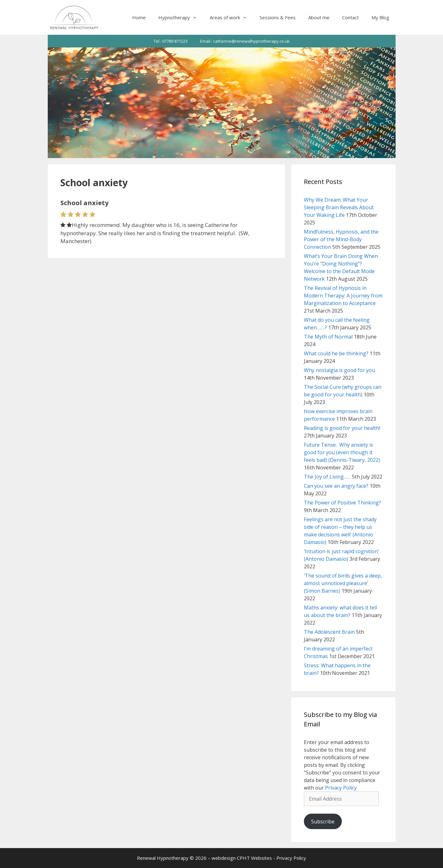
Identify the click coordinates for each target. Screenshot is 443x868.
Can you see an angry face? (336, 486)
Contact (351, 17)
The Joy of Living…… (327, 477)
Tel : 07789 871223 (171, 41)
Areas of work (231, 17)
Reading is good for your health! (342, 428)
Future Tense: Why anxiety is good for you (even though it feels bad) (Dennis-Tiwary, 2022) (342, 452)
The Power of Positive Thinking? (342, 503)
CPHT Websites (254, 858)
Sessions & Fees (278, 17)
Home (139, 17)
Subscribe (323, 822)
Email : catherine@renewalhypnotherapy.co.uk (245, 41)
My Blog (380, 17)
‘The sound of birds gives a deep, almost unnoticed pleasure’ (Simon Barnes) (343, 583)
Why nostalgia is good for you (339, 370)
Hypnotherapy (181, 17)
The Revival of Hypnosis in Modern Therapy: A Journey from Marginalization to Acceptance (343, 296)
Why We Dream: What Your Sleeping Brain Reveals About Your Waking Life (339, 207)
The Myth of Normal (328, 337)
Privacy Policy (341, 788)
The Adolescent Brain (329, 632)
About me (319, 17)
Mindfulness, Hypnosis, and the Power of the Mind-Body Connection (341, 239)
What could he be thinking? (336, 353)
